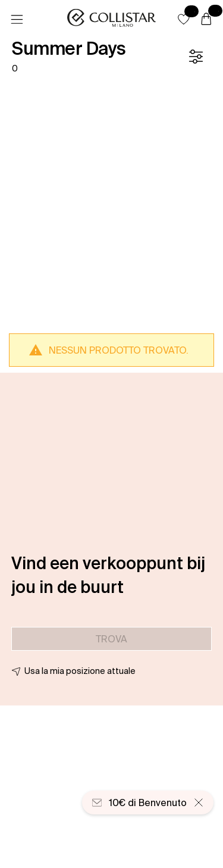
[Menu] (17, 20)
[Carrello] (206, 20)
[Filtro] (196, 57)
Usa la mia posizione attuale (80, 671)
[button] (184, 19)
